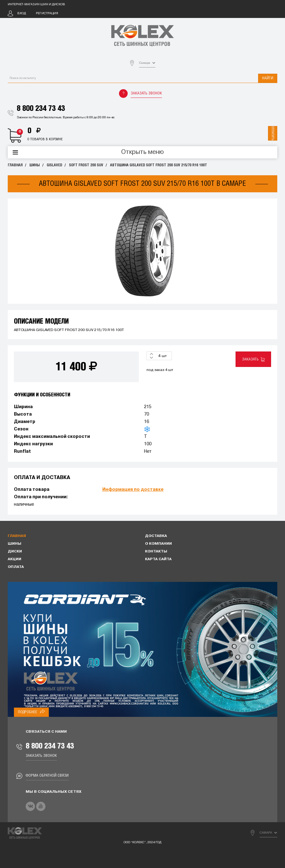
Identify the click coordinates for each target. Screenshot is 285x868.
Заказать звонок (146, 93)
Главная (15, 165)
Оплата (16, 567)
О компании (158, 544)
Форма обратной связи (47, 776)
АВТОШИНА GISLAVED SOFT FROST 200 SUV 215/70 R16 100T (159, 165)
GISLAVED (54, 165)
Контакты (156, 552)
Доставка (156, 536)
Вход (22, 13)
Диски (15, 552)
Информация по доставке (133, 490)
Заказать (253, 359)
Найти (268, 78)
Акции (15, 559)
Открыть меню (142, 152)
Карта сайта (158, 559)
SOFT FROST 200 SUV (86, 165)
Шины (35, 165)
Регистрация (47, 13)
